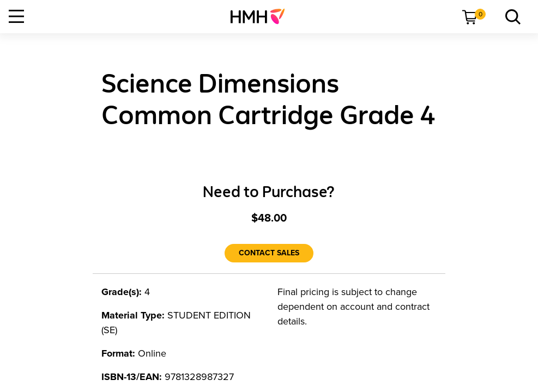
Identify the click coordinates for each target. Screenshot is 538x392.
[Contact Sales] (269, 253)
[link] (262, 16)
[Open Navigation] (16, 16)
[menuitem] (262, 16)
